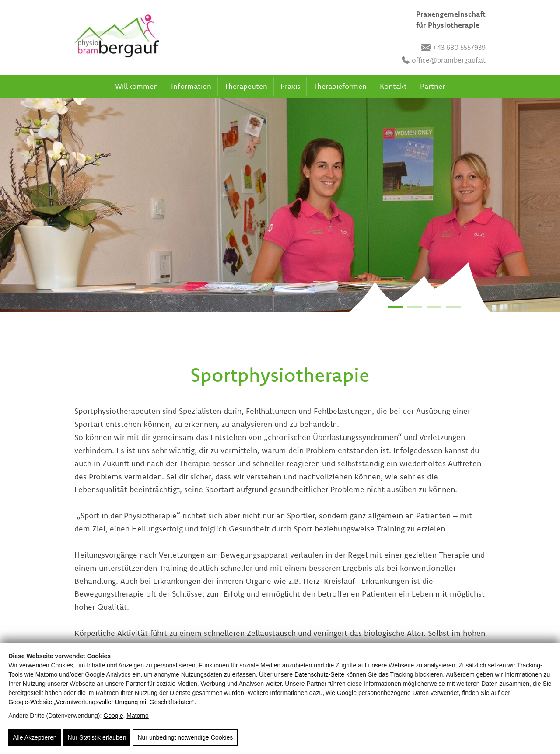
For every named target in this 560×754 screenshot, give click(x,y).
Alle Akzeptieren (35, 737)
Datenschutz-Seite (319, 674)
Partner (432, 86)
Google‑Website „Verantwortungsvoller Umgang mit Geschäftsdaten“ (101, 702)
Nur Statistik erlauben (97, 737)
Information (191, 86)
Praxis (290, 86)
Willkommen (136, 86)
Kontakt (393, 86)
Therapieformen (340, 86)
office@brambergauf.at (444, 60)
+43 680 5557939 (453, 47)
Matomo (138, 716)
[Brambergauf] (117, 37)
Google (113, 716)
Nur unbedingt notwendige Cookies (185, 737)
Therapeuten (246, 86)
